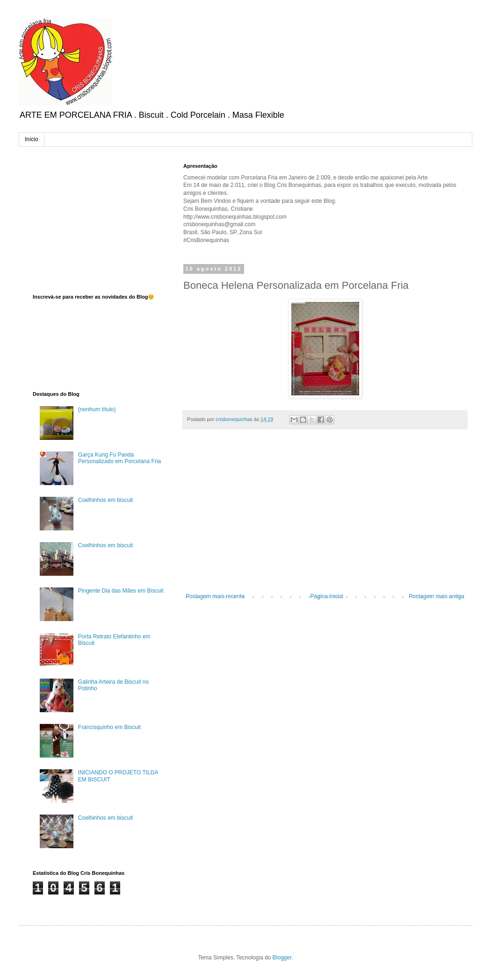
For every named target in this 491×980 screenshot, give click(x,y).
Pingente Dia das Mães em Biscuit (121, 591)
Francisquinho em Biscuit (109, 727)
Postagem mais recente (215, 596)
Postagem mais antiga (437, 596)
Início (32, 139)
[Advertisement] (325, 516)
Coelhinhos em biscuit (105, 500)
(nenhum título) (97, 409)
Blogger (282, 958)
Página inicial (327, 596)
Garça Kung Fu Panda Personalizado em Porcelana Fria (119, 458)
